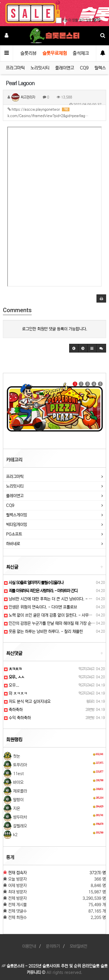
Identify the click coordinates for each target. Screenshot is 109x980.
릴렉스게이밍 (17, 515)
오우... (12, 685)
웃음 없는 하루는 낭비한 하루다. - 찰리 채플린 (43, 632)
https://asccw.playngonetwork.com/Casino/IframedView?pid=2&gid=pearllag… (48, 113)
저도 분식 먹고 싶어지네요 (27, 702)
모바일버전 (78, 946)
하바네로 (13, 544)
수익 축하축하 (17, 718)
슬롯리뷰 (28, 53)
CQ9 (84, 68)
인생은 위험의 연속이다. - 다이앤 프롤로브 (41, 607)
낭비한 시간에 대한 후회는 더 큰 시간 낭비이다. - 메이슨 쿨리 (56, 599)
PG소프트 (14, 534)
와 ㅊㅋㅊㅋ (16, 693)
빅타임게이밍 (17, 525)
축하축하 (13, 710)
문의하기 (53, 946)
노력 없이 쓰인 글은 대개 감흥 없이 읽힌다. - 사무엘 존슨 (52, 615)
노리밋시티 (40, 68)
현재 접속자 (17, 873)
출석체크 (81, 53)
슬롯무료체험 (55, 53)
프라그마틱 (15, 68)
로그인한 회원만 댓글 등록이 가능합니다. (55, 329)
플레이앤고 (65, 68)
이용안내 (29, 946)
